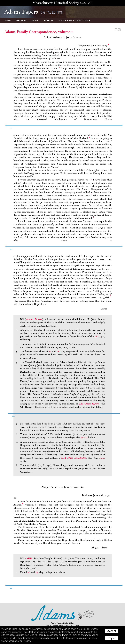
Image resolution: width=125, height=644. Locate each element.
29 (50, 351)
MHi (29, 558)
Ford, (74, 458)
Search (48, 20)
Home (8, 20)
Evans (102, 458)
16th (97, 336)
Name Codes (74, 20)
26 (58, 351)
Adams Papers (34, 319)
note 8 (84, 437)
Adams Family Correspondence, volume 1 (39, 32)
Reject (112, 638)
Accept (112, 631)
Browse (21, 20)
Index (35, 20)
